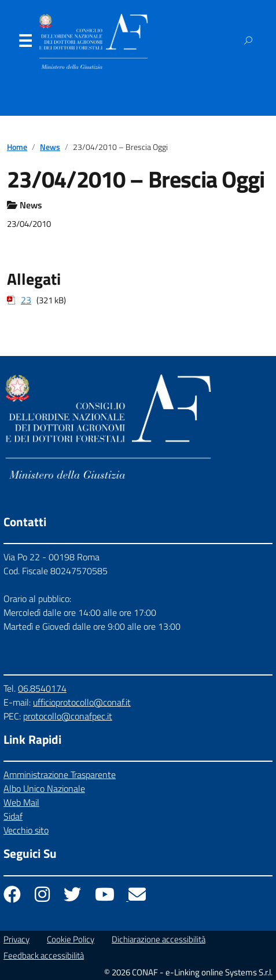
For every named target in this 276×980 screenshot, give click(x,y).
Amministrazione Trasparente (60, 775)
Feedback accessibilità (44, 955)
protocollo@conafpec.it (68, 716)
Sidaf (13, 816)
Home (17, 147)
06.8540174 (42, 688)
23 (26, 300)
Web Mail (21, 802)
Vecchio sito (26, 830)
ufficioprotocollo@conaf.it (82, 702)
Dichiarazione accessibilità (159, 939)
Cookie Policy (71, 939)
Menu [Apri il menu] (25, 43)
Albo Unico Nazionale (44, 788)
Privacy (16, 939)
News (50, 147)
